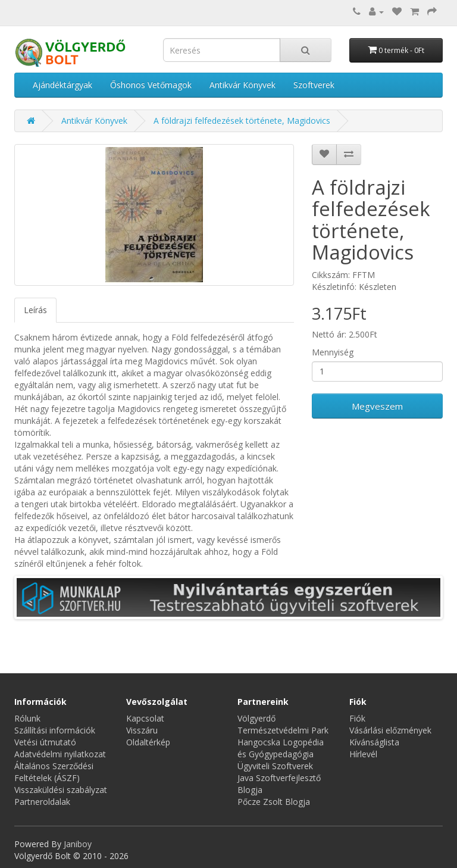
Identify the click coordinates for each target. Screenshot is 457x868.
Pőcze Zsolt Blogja (274, 802)
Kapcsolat (145, 718)
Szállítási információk (55, 730)
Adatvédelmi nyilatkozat (60, 754)
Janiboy (78, 844)
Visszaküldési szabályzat (61, 790)
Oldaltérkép (148, 742)
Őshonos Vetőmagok (151, 85)
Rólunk (27, 718)
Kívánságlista (374, 742)
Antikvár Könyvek (242, 85)
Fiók (357, 718)
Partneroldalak (42, 802)
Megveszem (377, 406)
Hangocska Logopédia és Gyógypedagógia (281, 748)
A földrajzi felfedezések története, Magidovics (242, 121)
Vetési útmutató (45, 742)
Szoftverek (314, 85)
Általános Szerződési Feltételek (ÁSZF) (54, 772)
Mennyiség (333, 352)
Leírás (35, 310)
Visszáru (142, 730)
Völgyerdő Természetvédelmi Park (283, 724)
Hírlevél (363, 754)
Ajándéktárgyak (62, 85)
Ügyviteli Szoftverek (275, 766)
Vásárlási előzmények (390, 730)
